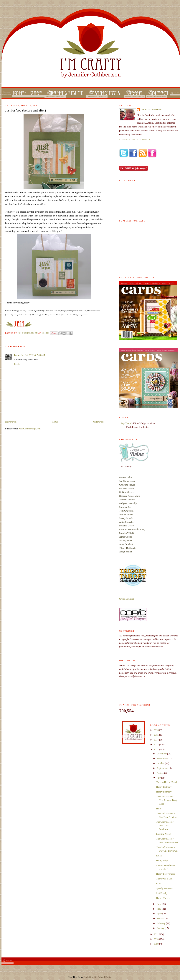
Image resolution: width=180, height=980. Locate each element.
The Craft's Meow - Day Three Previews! (166, 825)
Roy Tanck (126, 423)
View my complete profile (135, 140)
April (160, 914)
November (162, 758)
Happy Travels (163, 898)
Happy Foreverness (165, 874)
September (162, 768)
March (160, 918)
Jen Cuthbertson (28, 333)
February (161, 923)
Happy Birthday (164, 787)
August (160, 773)
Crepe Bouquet (126, 599)
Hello (159, 809)
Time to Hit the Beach (167, 782)
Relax (159, 856)
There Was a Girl (164, 879)
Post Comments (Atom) (30, 429)
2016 (157, 730)
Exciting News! (164, 834)
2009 (157, 944)
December (162, 754)
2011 (157, 934)
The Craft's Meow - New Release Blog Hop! (166, 800)
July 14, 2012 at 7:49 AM (33, 355)
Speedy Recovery (165, 888)
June (159, 904)
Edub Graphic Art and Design (98, 977)
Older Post (98, 422)
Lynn (17, 355)
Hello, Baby (162, 860)
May (159, 909)
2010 (157, 939)
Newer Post (11, 422)
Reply (17, 364)
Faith (159, 883)
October (161, 763)
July (159, 778)
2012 (157, 749)
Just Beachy (162, 893)
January (161, 928)
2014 (157, 740)
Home (55, 422)
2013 (157, 744)
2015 (157, 735)
